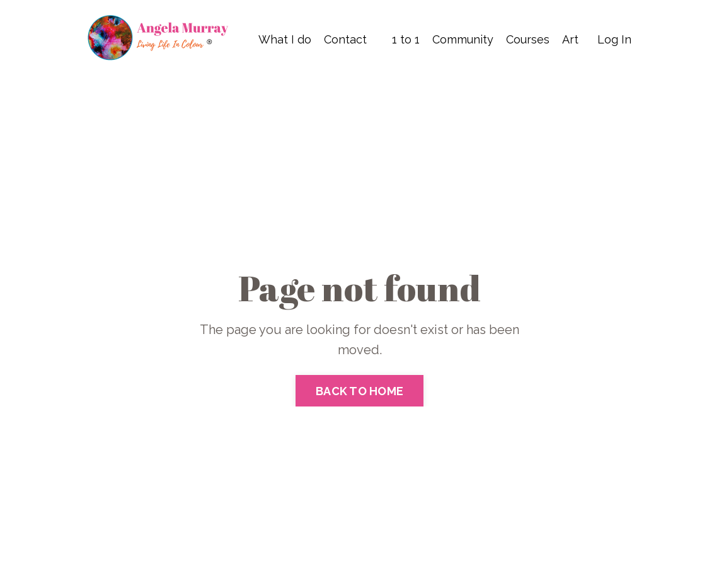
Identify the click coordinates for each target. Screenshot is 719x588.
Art (570, 39)
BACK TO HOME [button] (359, 391)
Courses (528, 39)
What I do (285, 39)
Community (463, 39)
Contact (345, 39)
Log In (614, 39)
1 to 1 (406, 39)
